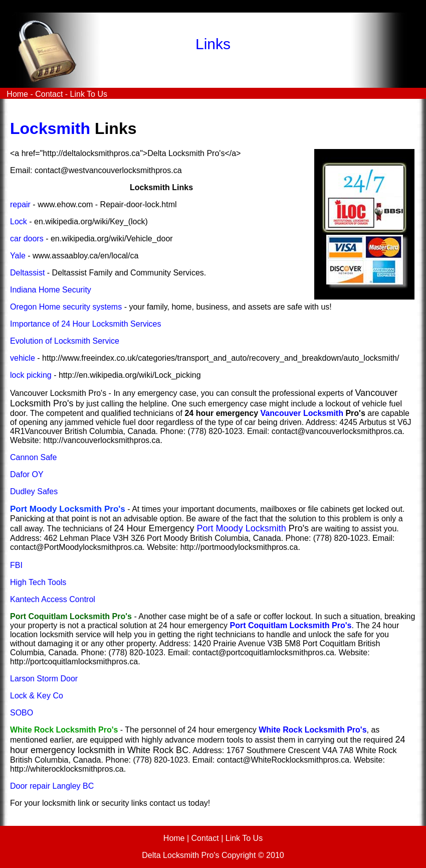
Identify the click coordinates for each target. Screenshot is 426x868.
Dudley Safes (34, 491)
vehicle (23, 358)
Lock (19, 222)
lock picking (31, 375)
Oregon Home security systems (66, 307)
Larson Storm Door (44, 679)
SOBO (22, 713)
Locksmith (50, 128)
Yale (18, 256)
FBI (16, 565)
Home (16, 94)
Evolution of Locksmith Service (65, 341)
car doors (27, 239)
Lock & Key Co (37, 696)
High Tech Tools (38, 582)
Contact (49, 94)
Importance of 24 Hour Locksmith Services (85, 324)
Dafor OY (27, 474)
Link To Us (89, 94)
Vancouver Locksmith (302, 413)
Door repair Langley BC (52, 786)
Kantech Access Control (53, 599)
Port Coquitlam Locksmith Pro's (290, 625)
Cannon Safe (33, 457)
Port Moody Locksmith (242, 528)
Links (213, 44)
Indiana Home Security (51, 290)
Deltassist (27, 273)
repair (20, 204)
